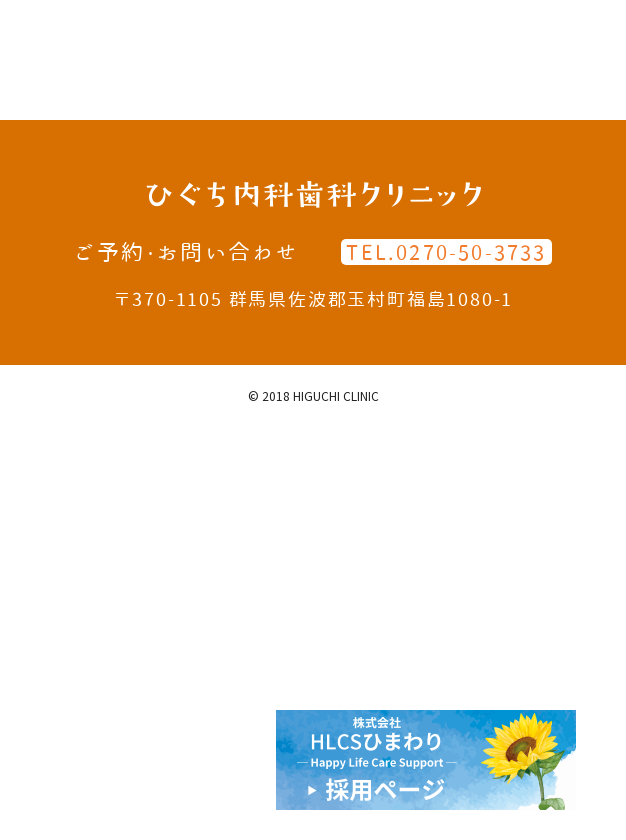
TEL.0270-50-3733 (446, 252)
